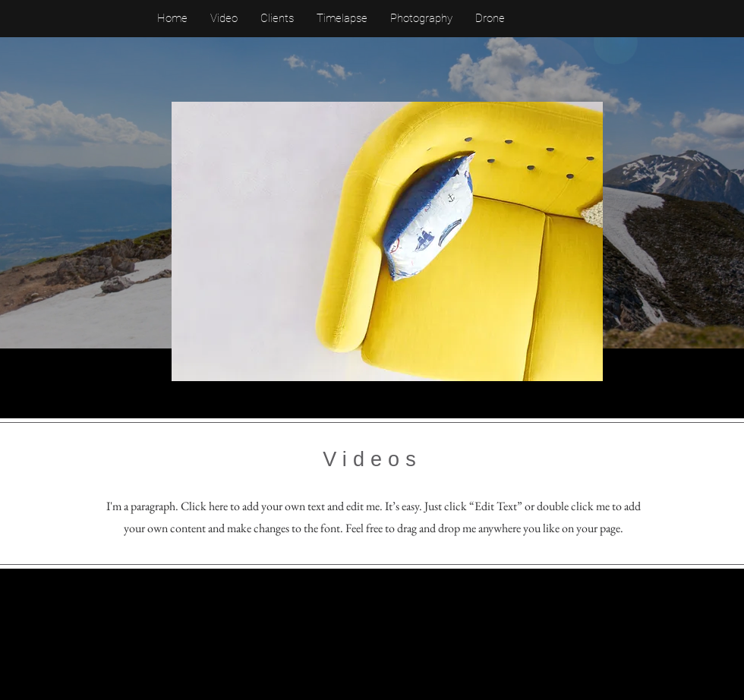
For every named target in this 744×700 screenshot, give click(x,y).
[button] (387, 241)
